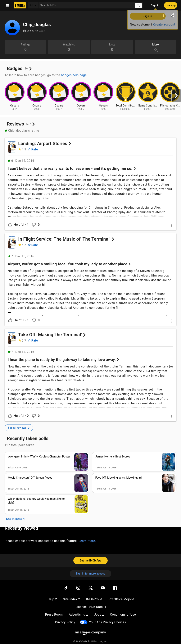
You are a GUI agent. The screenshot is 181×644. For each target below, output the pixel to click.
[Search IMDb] (85, 5)
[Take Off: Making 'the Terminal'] (12, 336)
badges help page (74, 75)
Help (52, 596)
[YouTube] (103, 585)
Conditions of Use (123, 611)
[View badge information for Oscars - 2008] (37, 96)
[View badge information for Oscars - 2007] (59, 96)
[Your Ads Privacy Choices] (84, 619)
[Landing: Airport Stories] (12, 147)
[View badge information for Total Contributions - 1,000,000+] (126, 96)
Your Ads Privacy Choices (108, 619)
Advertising (78, 611)
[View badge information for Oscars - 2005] (103, 96)
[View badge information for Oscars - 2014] (15, 96)
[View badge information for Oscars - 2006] (81, 96)
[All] (33, 5)
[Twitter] (91, 585)
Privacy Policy (65, 619)
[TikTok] (66, 585)
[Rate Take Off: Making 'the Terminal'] (33, 339)
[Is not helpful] (34, 224)
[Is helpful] (10, 224)
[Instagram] (78, 585)
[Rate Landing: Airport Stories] (33, 149)
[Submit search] (139, 5)
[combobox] (85, 5)
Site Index (72, 596)
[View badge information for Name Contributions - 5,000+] (148, 96)
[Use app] (171, 5)
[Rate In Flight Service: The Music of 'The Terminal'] (33, 244)
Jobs (99, 611)
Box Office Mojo (121, 596)
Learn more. (87, 538)
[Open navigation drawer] (8, 5)
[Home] (20, 5)
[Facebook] (115, 585)
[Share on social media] (172, 15)
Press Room (54, 611)
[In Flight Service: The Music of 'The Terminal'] (12, 241)
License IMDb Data (90, 604)
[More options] (164, 15)
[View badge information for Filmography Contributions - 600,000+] (170, 96)
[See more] (90, 215)
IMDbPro (94, 596)
